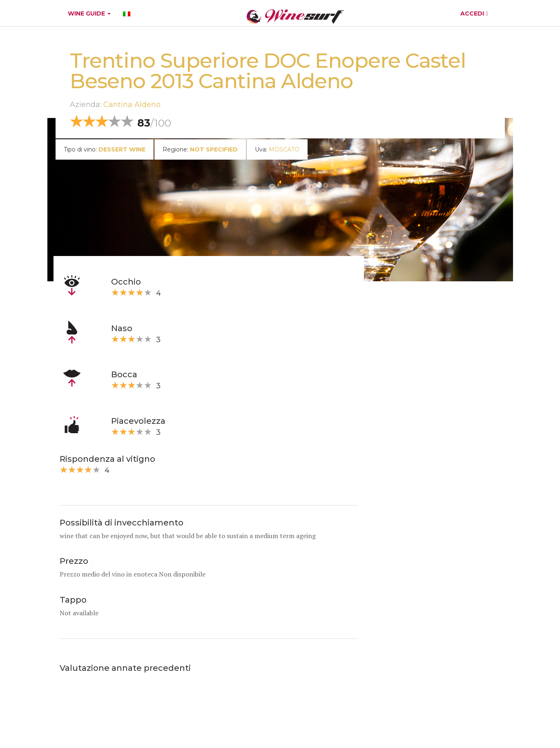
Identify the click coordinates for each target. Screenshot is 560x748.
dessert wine (122, 149)
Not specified (214, 149)
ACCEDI (474, 13)
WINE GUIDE (89, 13)
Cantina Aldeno (132, 105)
